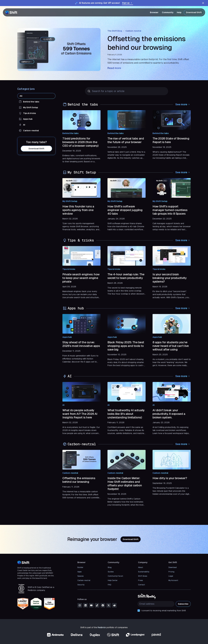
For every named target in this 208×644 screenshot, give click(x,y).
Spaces (80, 576)
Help (179, 12)
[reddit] (114, 605)
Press (140, 580)
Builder (80, 567)
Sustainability (144, 572)
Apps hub (67, 337)
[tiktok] (97, 605)
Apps (79, 572)
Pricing (171, 572)
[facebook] (103, 605)
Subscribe (183, 604)
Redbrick (102, 627)
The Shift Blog (115, 31)
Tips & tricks (69, 269)
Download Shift (194, 12)
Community (168, 12)
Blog (110, 567)
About (141, 567)
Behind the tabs (70, 133)
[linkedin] (86, 605)
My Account (173, 580)
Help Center (113, 580)
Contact (141, 585)
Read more (114, 68)
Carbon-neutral (133, 31)
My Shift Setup (70, 201)
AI (63, 405)
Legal (171, 576)
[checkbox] (139, 611)
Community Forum (115, 576)
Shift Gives (143, 576)
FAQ (109, 585)
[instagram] (80, 605)
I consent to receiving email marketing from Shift (163, 611)
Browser (154, 12)
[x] (109, 605)
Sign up (128, 3)
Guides (111, 572)
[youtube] (91, 605)
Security (81, 585)
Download (173, 567)
